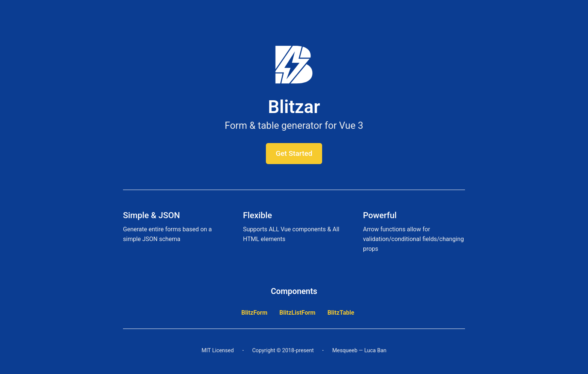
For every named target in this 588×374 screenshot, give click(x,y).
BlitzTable (341, 313)
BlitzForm (254, 313)
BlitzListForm (297, 313)
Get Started (294, 153)
